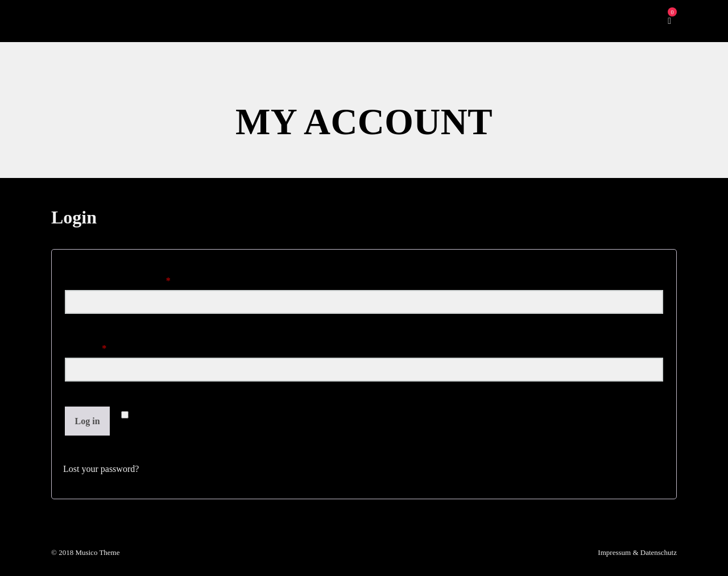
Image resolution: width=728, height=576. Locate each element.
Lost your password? (101, 469)
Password (102, 346)
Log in (88, 421)
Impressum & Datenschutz (637, 552)
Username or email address (134, 279)
